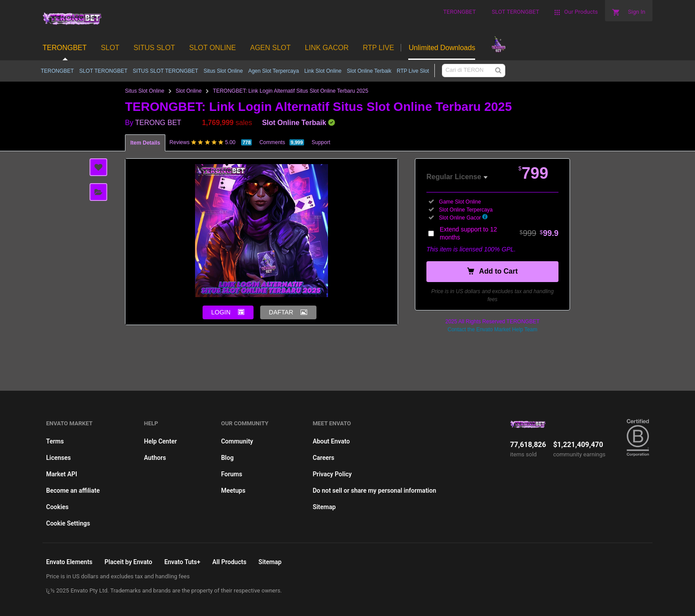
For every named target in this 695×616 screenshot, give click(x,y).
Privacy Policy (332, 474)
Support (321, 142)
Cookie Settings (68, 523)
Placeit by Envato (129, 562)
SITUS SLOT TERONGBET (166, 71)
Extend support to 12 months (499, 233)
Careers (323, 458)
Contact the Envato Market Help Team (493, 330)
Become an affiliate (73, 490)
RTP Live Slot (413, 71)
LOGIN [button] (221, 312)
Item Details (145, 143)
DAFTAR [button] (281, 312)
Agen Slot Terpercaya (274, 71)
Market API (62, 474)
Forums (232, 474)
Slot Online (189, 91)
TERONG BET (158, 123)
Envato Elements (69, 562)
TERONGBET (57, 71)
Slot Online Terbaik (369, 71)
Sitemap (324, 507)
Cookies (57, 507)
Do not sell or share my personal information (374, 490)
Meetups (233, 490)
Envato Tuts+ (182, 562)
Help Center (160, 441)
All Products (229, 562)
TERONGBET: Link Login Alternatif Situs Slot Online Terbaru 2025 (291, 91)
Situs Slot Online (223, 71)
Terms (55, 441)
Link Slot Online (323, 71)
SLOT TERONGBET (103, 71)
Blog (227, 458)
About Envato (331, 441)
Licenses (59, 458)
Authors (155, 458)
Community (237, 441)
